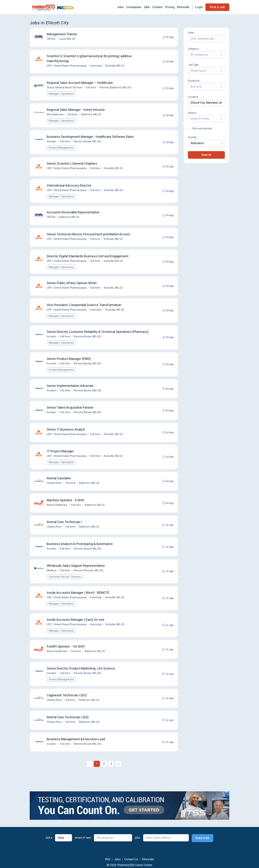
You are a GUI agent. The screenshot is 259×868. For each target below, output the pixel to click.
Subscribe (203, 857)
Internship (96, 67)
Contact (157, 7)
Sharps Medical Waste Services (65, 89)
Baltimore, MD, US (92, 117)
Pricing (170, 7)
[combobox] (206, 55)
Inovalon (52, 144)
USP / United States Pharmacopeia (67, 67)
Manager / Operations (62, 95)
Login (199, 7)
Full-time (91, 89)
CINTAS (51, 39)
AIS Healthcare (56, 117)
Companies (134, 7)
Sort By (192, 137)
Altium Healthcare (57, 517)
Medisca (52, 584)
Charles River (55, 494)
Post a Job (217, 7)
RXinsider (183, 7)
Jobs (120, 7)
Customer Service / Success (65, 591)
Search (206, 155)
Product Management (62, 150)
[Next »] (118, 782)
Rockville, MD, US (115, 67)
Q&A (147, 7)
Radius (192, 113)
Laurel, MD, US (68, 39)
